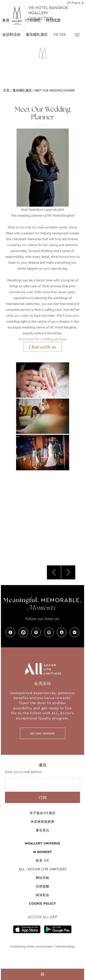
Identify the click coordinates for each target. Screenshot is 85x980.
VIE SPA (60, 35)
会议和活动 (11, 35)
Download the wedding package (42, 339)
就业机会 (43, 895)
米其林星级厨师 (42, 822)
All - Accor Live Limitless (43, 869)
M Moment (43, 852)
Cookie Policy (42, 904)
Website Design (65, 947)
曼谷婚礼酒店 (37, 35)
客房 (6, 20)
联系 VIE (42, 860)
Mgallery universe (43, 843)
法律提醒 (43, 886)
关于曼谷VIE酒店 (43, 813)
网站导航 (43, 878)
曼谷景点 (43, 830)
